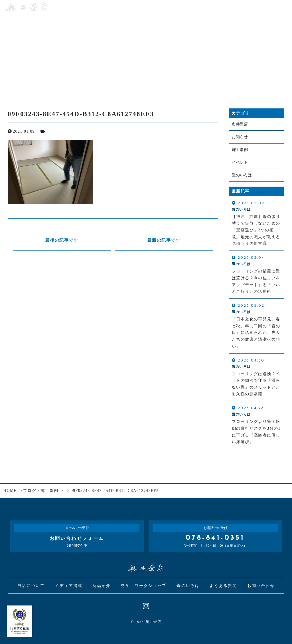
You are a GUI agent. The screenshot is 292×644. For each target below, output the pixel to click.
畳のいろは (242, 175)
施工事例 (240, 150)
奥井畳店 (240, 124)
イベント (240, 162)
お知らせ (240, 137)
